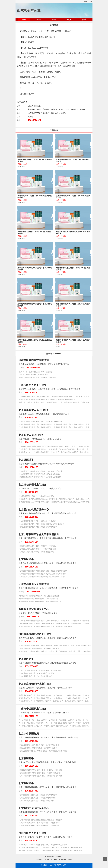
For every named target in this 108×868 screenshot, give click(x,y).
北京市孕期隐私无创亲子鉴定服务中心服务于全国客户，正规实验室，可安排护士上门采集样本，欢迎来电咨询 (55, 621)
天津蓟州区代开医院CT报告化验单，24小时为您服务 (38, 599)
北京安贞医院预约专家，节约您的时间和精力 (35, 676)
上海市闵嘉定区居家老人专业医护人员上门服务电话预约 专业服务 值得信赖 (47, 399)
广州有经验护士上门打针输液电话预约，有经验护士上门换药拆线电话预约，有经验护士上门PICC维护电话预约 (55, 720)
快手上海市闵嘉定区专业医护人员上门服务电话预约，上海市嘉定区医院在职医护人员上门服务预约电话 (55, 402)
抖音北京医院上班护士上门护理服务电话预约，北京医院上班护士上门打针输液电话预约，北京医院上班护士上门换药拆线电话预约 (55, 424)
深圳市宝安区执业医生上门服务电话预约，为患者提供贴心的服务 (43, 845)
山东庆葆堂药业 (29, 11)
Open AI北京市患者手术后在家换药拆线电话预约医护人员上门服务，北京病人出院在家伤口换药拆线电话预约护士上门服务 (55, 446)
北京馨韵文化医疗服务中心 (34, 510)
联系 (84, 20)
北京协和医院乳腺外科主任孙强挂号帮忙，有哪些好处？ (40, 826)
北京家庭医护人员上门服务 (34, 410)
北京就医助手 (26, 460)
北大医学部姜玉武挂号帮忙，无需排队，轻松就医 (37, 521)
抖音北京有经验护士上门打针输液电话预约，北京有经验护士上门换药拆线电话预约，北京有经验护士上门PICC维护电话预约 (55, 698)
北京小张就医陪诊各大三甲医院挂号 (39, 534)
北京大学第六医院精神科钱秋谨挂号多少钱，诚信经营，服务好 (42, 577)
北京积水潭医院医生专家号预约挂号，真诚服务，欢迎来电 (41, 471)
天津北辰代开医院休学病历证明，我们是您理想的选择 (39, 596)
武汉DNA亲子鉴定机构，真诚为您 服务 (33, 375)
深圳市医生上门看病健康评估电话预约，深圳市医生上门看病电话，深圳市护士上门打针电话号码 (55, 651)
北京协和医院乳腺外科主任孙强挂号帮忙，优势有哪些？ (40, 823)
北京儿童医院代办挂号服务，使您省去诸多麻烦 (36, 801)
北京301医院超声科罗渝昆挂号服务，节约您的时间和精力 (40, 776)
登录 (85, 2)
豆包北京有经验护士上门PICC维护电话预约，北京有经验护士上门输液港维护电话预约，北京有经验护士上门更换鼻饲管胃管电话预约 (55, 701)
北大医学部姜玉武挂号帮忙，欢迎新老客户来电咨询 (38, 527)
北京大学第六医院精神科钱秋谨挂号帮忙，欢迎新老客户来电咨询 (43, 571)
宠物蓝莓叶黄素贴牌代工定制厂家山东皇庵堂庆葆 (35, 269)
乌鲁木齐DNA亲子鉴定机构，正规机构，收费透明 (37, 377)
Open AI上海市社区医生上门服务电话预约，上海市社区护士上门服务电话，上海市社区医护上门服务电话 (55, 397)
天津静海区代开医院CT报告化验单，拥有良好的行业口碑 (40, 602)
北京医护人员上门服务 (31, 435)
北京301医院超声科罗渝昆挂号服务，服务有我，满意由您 (40, 770)
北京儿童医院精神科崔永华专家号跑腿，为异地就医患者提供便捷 (43, 751)
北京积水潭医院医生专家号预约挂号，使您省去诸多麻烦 (40, 477)
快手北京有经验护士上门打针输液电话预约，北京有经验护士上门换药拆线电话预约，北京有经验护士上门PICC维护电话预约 (55, 695)
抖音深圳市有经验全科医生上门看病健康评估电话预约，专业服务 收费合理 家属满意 (50, 848)
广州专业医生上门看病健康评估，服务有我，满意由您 (39, 648)
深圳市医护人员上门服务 (33, 833)
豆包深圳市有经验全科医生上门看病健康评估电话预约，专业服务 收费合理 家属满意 (50, 850)
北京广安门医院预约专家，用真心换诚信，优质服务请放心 (41, 670)
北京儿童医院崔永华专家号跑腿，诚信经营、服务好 (38, 748)
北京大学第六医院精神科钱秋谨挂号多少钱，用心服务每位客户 (42, 574)
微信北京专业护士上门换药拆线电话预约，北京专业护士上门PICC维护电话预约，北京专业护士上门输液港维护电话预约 (55, 452)
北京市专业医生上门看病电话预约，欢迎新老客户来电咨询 (41, 421)
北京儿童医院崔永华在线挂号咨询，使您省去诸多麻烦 (39, 745)
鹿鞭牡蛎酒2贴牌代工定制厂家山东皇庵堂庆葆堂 (34, 233)
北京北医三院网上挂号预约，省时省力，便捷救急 (37, 546)
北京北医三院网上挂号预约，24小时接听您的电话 (37, 549)
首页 (24, 20)
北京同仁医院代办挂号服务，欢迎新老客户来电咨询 (38, 795)
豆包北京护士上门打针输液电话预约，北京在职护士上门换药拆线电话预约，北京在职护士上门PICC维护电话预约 (55, 499)
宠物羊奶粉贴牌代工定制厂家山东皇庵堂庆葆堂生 (35, 341)
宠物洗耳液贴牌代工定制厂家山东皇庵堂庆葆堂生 (73, 341)
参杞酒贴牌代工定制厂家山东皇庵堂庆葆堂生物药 (35, 197)
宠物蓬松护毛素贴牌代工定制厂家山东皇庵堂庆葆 (73, 269)
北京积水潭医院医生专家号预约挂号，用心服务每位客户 (40, 474)
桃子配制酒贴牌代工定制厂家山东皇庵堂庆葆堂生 (73, 197)
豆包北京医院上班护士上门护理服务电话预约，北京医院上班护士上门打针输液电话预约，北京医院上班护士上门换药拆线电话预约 (55, 427)
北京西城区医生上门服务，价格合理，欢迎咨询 (36, 496)
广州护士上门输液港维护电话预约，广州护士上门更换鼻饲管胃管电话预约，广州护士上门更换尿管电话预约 (55, 723)
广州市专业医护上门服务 (33, 709)
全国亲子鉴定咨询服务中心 (34, 609)
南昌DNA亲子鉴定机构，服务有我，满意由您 (36, 372)
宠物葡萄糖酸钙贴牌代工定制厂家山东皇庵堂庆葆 (35, 305)
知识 (69, 20)
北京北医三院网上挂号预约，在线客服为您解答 (36, 552)
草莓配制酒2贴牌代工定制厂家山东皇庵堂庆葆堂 (73, 161)
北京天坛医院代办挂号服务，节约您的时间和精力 (37, 798)
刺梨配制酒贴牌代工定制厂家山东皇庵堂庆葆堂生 (35, 161)
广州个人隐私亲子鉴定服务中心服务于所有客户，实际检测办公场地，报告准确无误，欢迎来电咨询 (55, 624)
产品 (39, 20)
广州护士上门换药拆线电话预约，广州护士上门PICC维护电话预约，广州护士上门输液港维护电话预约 (55, 726)
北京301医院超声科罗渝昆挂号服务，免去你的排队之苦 (39, 773)
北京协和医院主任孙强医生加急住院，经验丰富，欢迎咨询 (41, 820)
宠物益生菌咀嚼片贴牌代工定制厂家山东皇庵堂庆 (73, 233)
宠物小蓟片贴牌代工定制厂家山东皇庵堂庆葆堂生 (73, 305)
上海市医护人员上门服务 (33, 385)
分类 (54, 20)
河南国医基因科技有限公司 (34, 360)
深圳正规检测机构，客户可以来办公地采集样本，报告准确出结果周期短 (46, 626)
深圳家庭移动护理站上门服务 (35, 634)
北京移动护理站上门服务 (33, 485)
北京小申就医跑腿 (29, 734)
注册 (90, 2)
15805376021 (35, 120)
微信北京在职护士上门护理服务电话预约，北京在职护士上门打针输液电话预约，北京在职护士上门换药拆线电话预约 (55, 502)
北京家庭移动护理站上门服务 (35, 684)
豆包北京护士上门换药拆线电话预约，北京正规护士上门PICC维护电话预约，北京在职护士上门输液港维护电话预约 (55, 449)
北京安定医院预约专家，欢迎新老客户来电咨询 (36, 673)
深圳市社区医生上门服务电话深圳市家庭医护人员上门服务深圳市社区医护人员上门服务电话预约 (55, 646)
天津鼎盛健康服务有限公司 (34, 584)
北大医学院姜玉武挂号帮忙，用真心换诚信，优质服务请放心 (41, 524)
